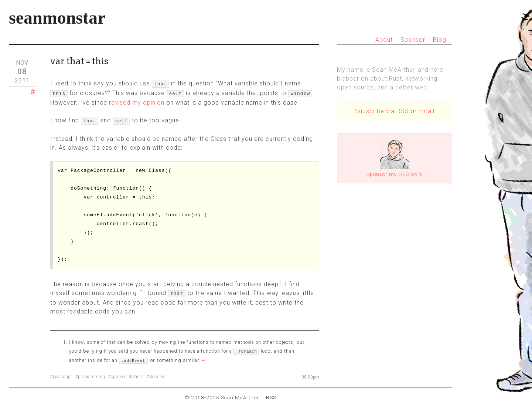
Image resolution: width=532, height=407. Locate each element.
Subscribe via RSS (382, 111)
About (384, 40)
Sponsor (413, 40)
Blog (440, 40)
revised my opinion (137, 101)
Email (427, 111)
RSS (271, 394)
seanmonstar (57, 18)
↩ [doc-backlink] (204, 357)
